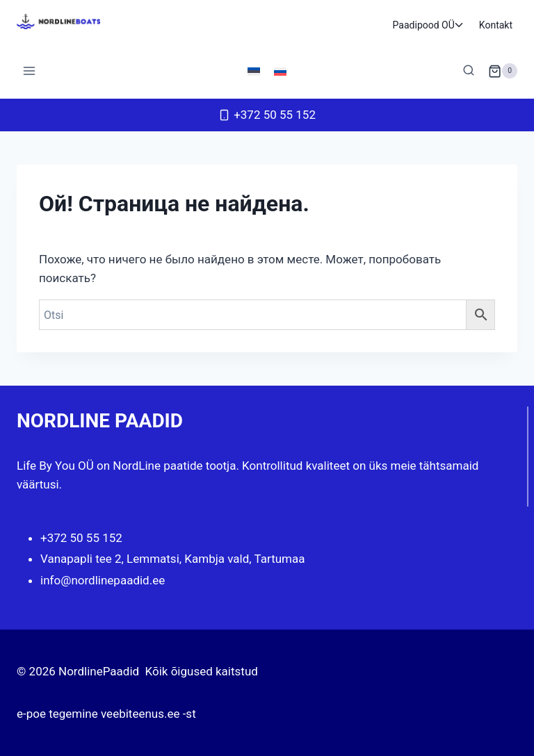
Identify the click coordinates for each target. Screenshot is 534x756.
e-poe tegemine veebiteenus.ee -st (106, 714)
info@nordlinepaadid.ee (103, 580)
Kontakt (496, 25)
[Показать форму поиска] (469, 71)
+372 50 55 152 (81, 538)
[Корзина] (503, 71)
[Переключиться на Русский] (280, 71)
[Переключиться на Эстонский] (254, 71)
